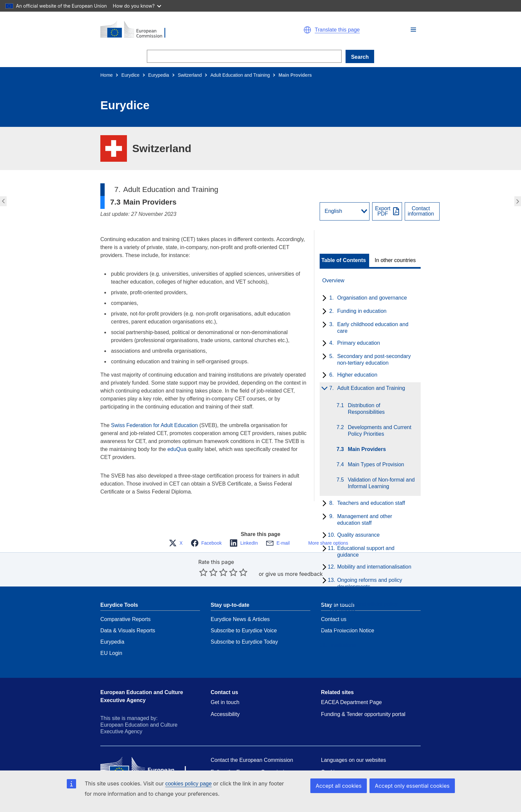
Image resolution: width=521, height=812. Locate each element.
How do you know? (137, 6)
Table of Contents (344, 260)
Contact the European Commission (252, 745)
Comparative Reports (125, 605)
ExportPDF (383, 211)
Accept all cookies (346, 786)
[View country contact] (422, 211)
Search (360, 57)
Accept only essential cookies (415, 786)
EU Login (111, 638)
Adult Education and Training (240, 75)
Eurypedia (159, 75)
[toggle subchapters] (323, 299)
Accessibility (225, 700)
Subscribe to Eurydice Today (244, 627)
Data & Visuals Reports (128, 616)
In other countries (395, 260)
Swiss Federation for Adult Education (154, 425)
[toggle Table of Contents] (344, 260)
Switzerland (190, 75)
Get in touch (225, 688)
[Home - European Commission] (177, 30)
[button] (413, 30)
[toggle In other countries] (396, 260)
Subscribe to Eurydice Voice (244, 616)
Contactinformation (421, 211)
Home (106, 75)
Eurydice (130, 75)
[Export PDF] (387, 211)
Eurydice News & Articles (240, 605)
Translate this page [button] (337, 30)
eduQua (177, 449)
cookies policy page (188, 784)
